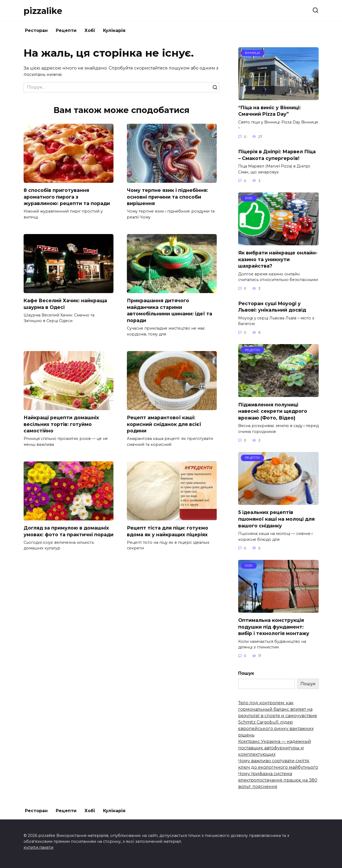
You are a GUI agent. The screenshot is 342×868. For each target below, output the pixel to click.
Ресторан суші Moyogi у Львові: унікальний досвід (272, 307)
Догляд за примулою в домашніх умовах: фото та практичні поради (69, 531)
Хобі (90, 30)
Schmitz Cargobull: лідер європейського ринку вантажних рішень (276, 729)
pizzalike (43, 11)
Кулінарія (114, 30)
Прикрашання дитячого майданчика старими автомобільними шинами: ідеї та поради (170, 310)
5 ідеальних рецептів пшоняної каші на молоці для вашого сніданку (276, 519)
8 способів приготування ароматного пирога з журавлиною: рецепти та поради (67, 197)
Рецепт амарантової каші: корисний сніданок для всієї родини (164, 424)
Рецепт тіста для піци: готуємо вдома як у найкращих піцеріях (168, 531)
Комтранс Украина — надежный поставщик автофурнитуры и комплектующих (275, 748)
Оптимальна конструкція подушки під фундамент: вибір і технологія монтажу (274, 627)
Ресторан (36, 30)
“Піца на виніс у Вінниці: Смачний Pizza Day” (269, 111)
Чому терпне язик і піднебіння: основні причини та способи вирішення (167, 197)
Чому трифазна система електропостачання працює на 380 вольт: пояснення (278, 780)
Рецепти (66, 30)
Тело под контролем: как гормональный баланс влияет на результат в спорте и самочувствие (278, 709)
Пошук (246, 673)
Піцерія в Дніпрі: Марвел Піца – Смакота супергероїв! (277, 155)
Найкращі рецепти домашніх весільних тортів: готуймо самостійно (61, 424)
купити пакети (38, 847)
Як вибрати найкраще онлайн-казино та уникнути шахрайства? (278, 259)
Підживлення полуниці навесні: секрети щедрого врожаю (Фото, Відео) (273, 411)
